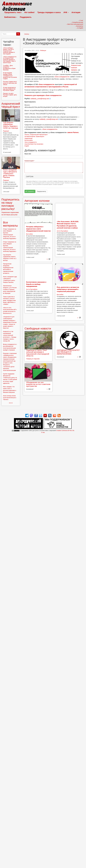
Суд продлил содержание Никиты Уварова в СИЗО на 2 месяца (11, 125)
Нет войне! (30, 12)
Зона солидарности (31, 142)
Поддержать (26, 17)
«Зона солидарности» (62, 77)
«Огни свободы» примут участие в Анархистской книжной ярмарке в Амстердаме (9, 51)
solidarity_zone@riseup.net (40, 99)
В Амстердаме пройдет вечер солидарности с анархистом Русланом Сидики (10, 76)
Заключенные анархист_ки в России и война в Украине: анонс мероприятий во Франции (10, 289)
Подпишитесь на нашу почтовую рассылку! (10, 204)
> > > (11, 403)
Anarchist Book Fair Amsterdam (34, 144)
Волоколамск (29, 140)
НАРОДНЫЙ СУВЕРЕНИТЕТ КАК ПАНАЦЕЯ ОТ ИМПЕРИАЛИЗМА (68, 352)
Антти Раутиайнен (62, 231)
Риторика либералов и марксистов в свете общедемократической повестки (38, 229)
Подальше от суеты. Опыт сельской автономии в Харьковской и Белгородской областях (38, 353)
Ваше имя (28, 154)
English (27, 146)
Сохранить (30, 191)
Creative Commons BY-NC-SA (65, 431)
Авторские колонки (37, 201)
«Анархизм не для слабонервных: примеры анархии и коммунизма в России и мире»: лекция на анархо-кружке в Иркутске (10, 322)
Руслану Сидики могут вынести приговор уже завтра (10, 83)
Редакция (43, 50)
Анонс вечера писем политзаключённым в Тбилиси (10, 398)
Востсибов (29, 234)
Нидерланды (28, 138)
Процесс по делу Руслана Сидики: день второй (10, 95)
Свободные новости (38, 328)
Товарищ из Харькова (33, 359)
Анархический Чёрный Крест (39, 135)
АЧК (66, 12)
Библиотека (11, 17)
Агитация (76, 12)
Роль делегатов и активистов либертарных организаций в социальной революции (68, 289)
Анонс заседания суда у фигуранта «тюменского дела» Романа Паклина (10, 174)
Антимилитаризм (30, 136)
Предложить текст (13, 12)
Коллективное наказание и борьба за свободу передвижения (36, 284)
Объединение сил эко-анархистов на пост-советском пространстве (38, 384)
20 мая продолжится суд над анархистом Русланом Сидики (9, 89)
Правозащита (40, 136)
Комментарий (29, 161)
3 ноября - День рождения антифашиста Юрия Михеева (9, 68)
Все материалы (10, 224)
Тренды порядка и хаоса (49, 12)
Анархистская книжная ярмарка (76, 68)
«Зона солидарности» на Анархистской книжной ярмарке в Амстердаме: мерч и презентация (10, 60)
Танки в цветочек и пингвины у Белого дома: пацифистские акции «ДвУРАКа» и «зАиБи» (9, 300)
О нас (43, 432)
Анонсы (27, 34)
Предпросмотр (41, 191)
